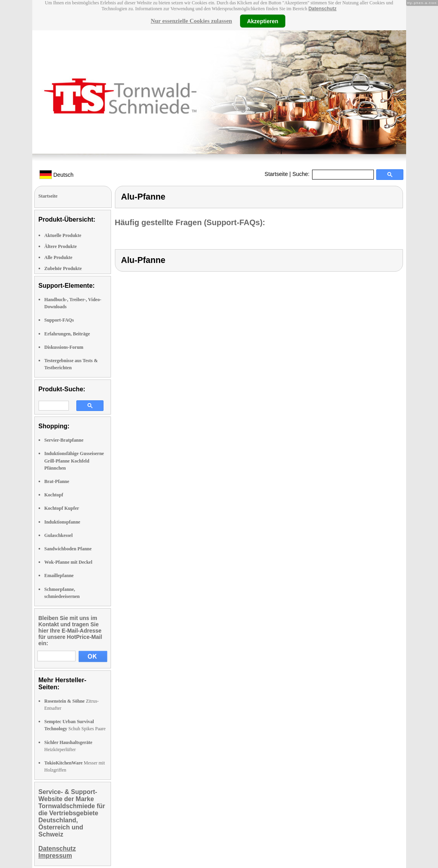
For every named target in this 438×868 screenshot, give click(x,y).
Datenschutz (322, 9)
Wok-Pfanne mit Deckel (68, 562)
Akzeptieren (263, 21)
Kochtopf (54, 495)
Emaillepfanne (59, 576)
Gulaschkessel (59, 535)
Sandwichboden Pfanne (68, 549)
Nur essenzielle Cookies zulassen (191, 21)
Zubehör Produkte (63, 268)
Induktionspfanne (62, 522)
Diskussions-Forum (64, 347)
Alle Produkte (58, 257)
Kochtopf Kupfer (62, 508)
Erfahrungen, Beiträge (67, 334)
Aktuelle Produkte (63, 235)
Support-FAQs (59, 320)
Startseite (276, 174)
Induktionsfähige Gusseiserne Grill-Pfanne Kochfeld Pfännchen (74, 461)
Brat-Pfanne (57, 481)
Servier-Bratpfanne (64, 440)
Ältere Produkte (61, 246)
